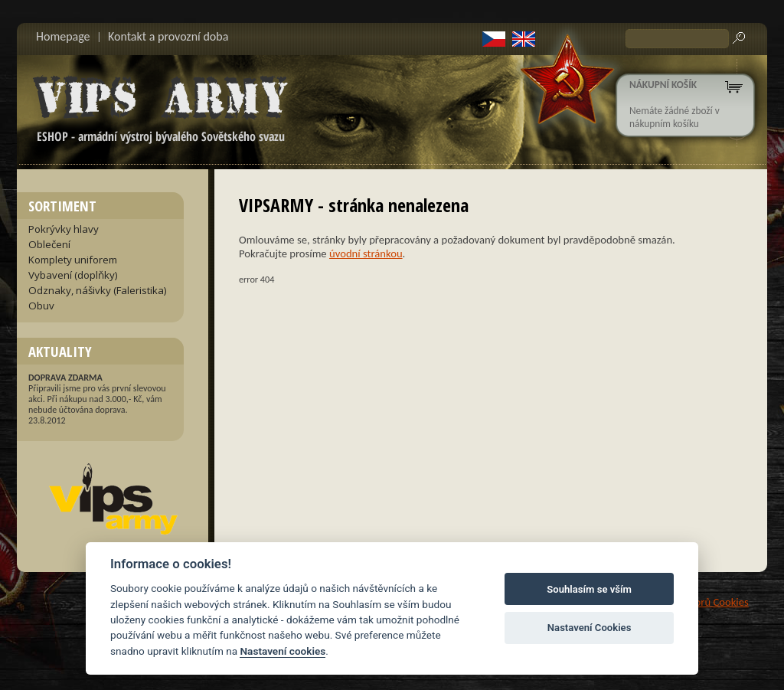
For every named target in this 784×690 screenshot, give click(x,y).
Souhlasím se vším (589, 589)
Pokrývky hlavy (64, 229)
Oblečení (49, 244)
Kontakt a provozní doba (168, 36)
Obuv (41, 306)
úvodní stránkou (366, 253)
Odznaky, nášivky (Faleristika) (98, 290)
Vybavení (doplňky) (73, 275)
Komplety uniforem (73, 260)
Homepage (63, 36)
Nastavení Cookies (590, 628)
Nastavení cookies (283, 651)
